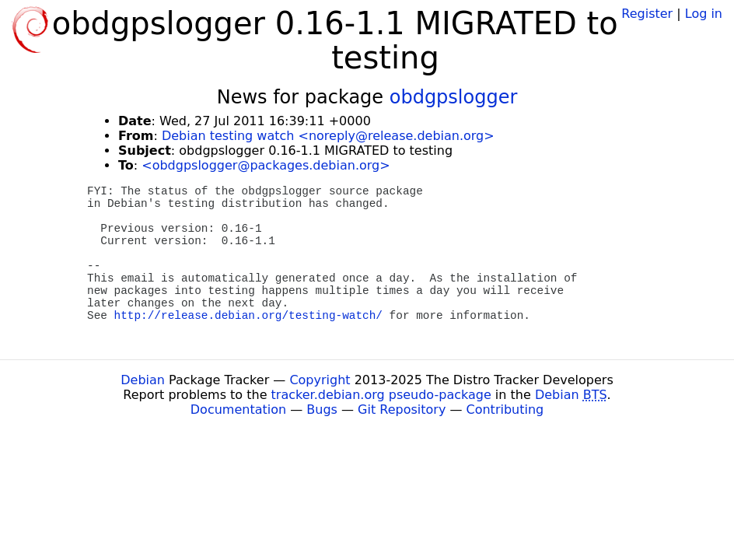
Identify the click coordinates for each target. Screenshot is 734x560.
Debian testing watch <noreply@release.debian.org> (328, 136)
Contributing (505, 409)
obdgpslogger (454, 97)
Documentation (238, 409)
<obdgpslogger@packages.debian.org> (266, 165)
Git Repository (402, 409)
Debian (143, 380)
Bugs (322, 409)
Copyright (320, 380)
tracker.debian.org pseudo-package (381, 395)
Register (647, 14)
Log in (704, 14)
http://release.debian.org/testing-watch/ (248, 316)
